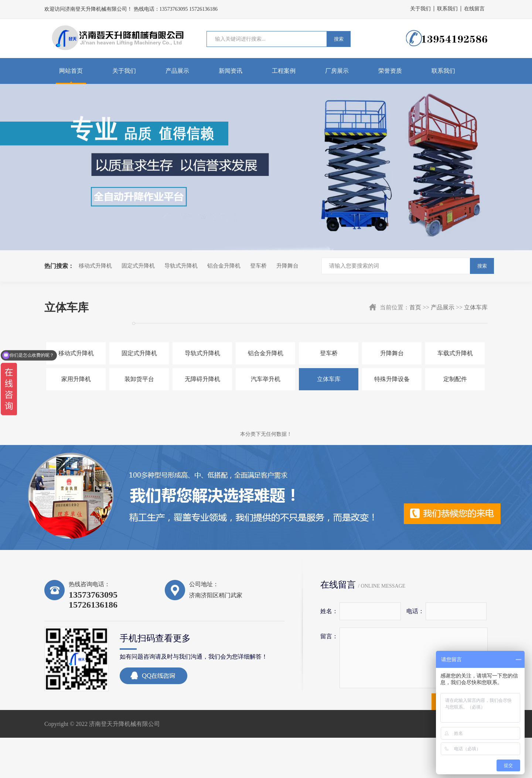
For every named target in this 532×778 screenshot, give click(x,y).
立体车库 (476, 307)
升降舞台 (287, 266)
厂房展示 (337, 71)
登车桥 (258, 266)
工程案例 (284, 71)
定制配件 (455, 379)
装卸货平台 (139, 379)
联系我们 (447, 9)
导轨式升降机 (181, 266)
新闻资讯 (231, 71)
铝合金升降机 (224, 266)
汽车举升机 (266, 379)
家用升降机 (76, 379)
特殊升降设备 (392, 379)
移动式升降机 (95, 266)
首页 (415, 307)
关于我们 (420, 9)
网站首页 (71, 71)
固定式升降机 (138, 266)
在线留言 (474, 9)
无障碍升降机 (202, 379)
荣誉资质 (390, 71)
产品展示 (177, 71)
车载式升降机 (455, 353)
